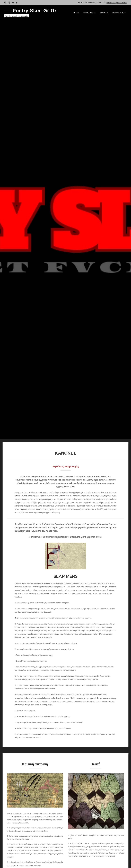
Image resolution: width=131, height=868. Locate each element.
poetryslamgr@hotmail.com (117, 2)
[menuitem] (77, 13)
